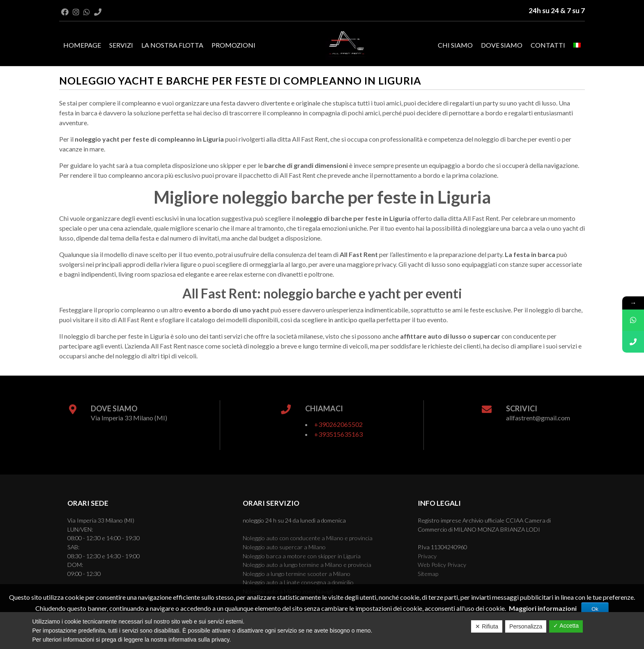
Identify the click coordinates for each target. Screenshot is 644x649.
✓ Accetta (566, 626)
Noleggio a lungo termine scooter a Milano (297, 574)
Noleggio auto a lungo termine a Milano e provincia (307, 565)
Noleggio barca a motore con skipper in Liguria (302, 556)
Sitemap (428, 574)
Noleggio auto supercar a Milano (284, 547)
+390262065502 (338, 424)
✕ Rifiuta (487, 626)
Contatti (548, 45)
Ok (595, 609)
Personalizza (526, 626)
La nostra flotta (172, 45)
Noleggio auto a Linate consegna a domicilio (298, 582)
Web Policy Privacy (442, 565)
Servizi (121, 45)
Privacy (427, 556)
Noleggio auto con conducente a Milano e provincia (308, 538)
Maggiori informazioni (543, 608)
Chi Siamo (455, 45)
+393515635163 (338, 434)
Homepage (82, 45)
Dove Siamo (502, 45)
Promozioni (233, 45)
